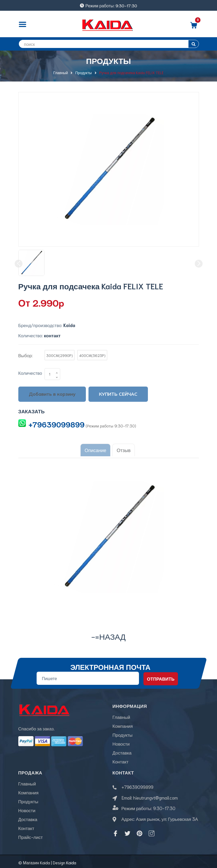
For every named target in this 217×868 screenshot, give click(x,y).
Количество (30, 373)
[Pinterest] (140, 831)
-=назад (108, 634)
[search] (109, 44)
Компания (123, 724)
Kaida (71, 860)
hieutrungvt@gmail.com (155, 795)
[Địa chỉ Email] (88, 676)
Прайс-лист (31, 835)
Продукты (123, 733)
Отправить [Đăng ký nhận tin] (161, 676)
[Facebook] (115, 831)
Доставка (122, 750)
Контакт (121, 759)
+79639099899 (57, 424)
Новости (121, 741)
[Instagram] (152, 831)
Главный (121, 715)
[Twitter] (127, 831)
